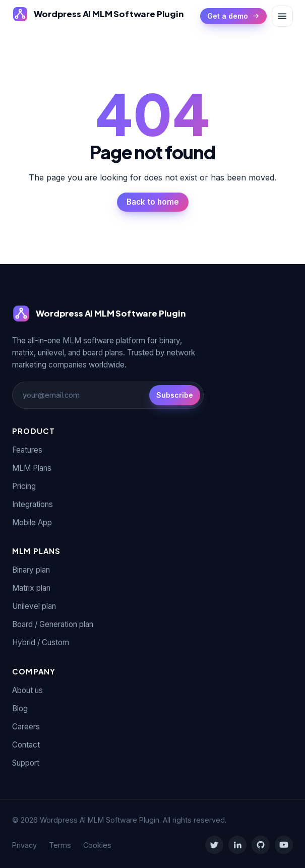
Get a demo (233, 16)
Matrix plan (31, 588)
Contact (26, 745)
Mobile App (32, 522)
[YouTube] (284, 845)
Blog (20, 708)
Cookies (97, 845)
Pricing (24, 486)
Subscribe (175, 395)
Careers (26, 727)
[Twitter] (214, 845)
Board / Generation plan (53, 624)
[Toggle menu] (282, 16)
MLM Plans (32, 468)
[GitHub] (261, 845)
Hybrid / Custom (41, 642)
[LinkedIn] (237, 845)
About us (27, 690)
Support (26, 763)
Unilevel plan (34, 606)
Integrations (33, 504)
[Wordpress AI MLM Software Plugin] (98, 14)
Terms (60, 845)
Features (27, 450)
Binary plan (31, 570)
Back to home (153, 202)
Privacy (24, 845)
